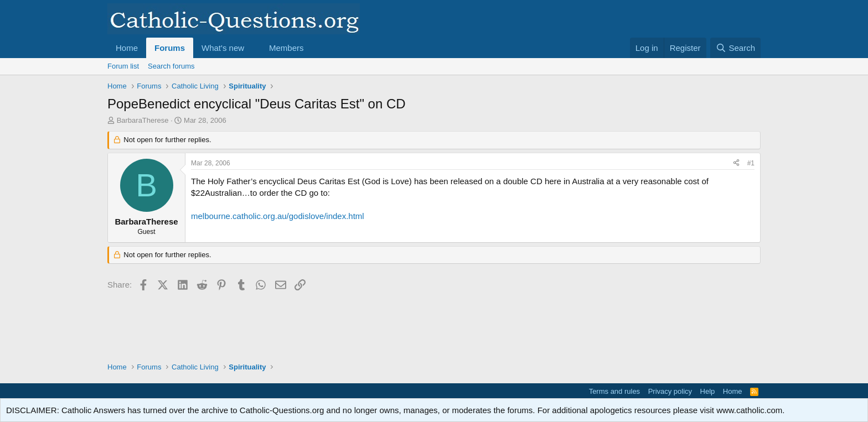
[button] (253, 48)
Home (127, 48)
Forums (170, 48)
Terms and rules (614, 391)
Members (286, 48)
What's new (223, 48)
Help (708, 391)
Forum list (123, 66)
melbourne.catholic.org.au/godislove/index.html (278, 216)
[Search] (735, 48)
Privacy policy (670, 391)
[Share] (736, 163)
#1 (751, 163)
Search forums (171, 66)
